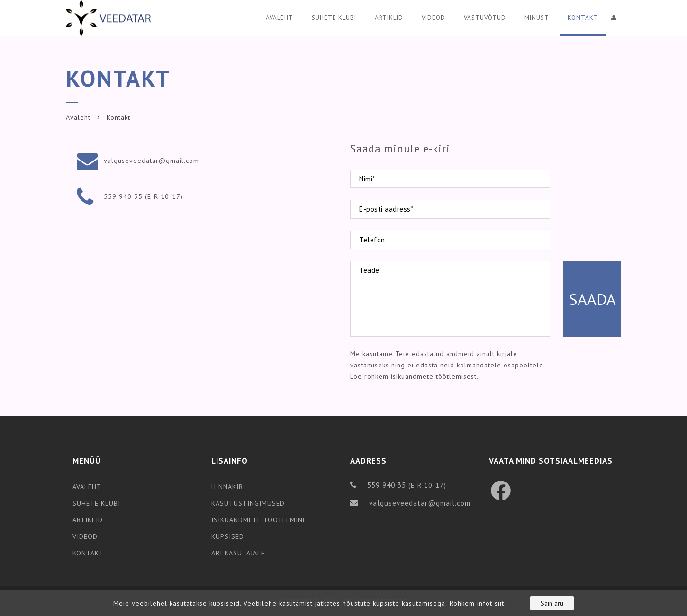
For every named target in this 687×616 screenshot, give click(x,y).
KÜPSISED (228, 536)
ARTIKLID (88, 520)
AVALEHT (87, 487)
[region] (343, 603)
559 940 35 (123, 196)
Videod (434, 18)
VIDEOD (85, 536)
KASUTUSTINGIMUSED (248, 503)
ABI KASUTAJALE (238, 553)
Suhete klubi (334, 18)
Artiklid (389, 18)
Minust (537, 18)
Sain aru (552, 603)
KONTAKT (88, 553)
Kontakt (583, 18)
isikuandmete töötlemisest (433, 376)
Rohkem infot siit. (478, 603)
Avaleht (280, 18)
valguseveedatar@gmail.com (151, 161)
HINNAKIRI (228, 487)
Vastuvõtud (485, 18)
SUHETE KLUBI (96, 503)
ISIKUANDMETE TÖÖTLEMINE (259, 520)
